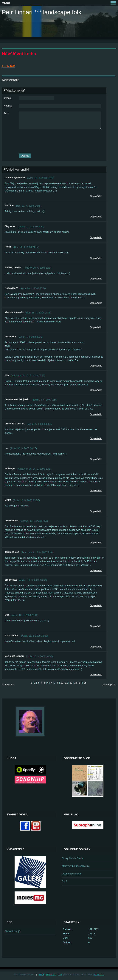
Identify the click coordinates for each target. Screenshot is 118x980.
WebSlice (51, 974)
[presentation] (54, 141)
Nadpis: (8, 106)
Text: (6, 113)
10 (62, 683)
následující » (108, 685)
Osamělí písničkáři (72, 874)
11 (66, 683)
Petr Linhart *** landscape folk (42, 12)
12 (71, 683)
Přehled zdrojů (12, 931)
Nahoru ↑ (99, 974)
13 (76, 683)
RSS (42, 974)
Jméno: (8, 98)
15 (85, 683)
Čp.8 (64, 881)
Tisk (60, 974)
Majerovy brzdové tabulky (75, 866)
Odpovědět (96, 196)
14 (80, 683)
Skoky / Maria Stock (72, 858)
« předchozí (8, 685)
